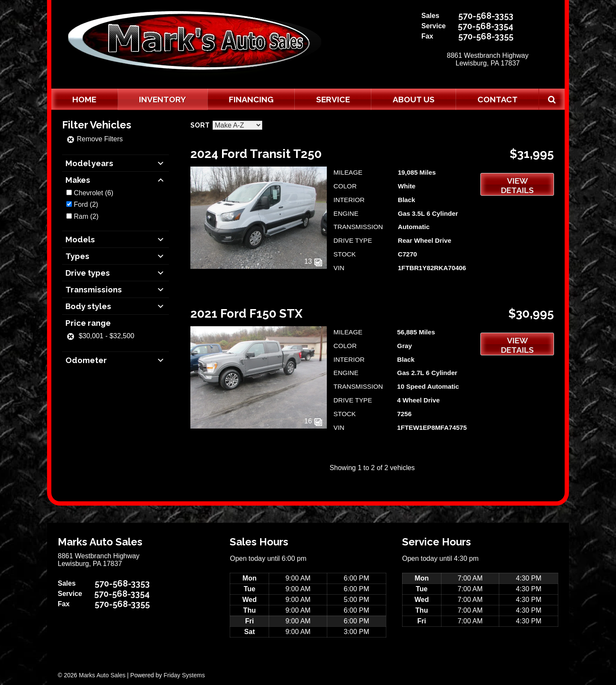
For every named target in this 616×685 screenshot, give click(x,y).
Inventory (163, 99)
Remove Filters (95, 139)
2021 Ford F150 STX (246, 314)
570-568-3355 (486, 36)
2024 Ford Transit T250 (256, 154)
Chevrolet (88, 193)
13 (313, 261)
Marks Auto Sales (102, 675)
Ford (81, 204)
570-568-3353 (486, 16)
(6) (93, 193)
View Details (517, 185)
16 (313, 421)
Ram (81, 216)
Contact (498, 99)
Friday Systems (184, 675)
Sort (200, 125)
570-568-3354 (486, 26)
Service (333, 99)
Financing (251, 99)
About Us (414, 99)
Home (84, 99)
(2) (86, 204)
